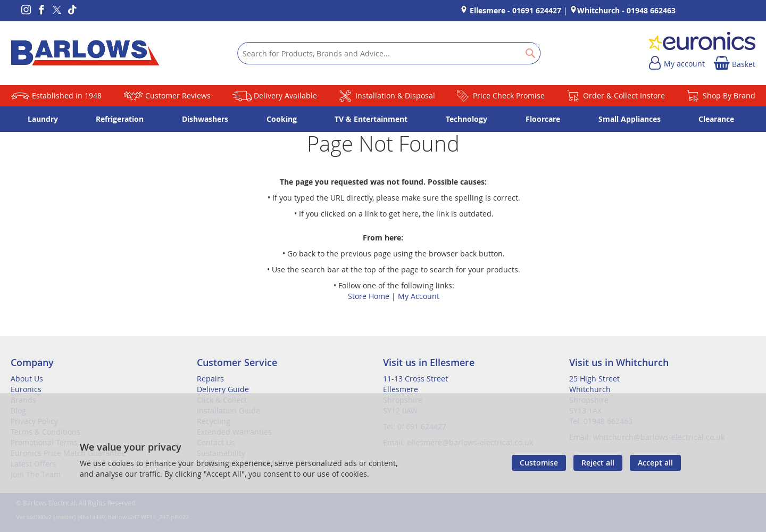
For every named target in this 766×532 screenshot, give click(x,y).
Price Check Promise (509, 95)
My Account (419, 296)
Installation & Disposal (395, 95)
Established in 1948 (67, 95)
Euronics (26, 389)
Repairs (210, 379)
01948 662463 (651, 10)
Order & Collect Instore (624, 95)
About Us (27, 379)
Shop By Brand (729, 95)
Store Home (369, 296)
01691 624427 (537, 10)
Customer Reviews (178, 95)
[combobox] (389, 53)
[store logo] (85, 53)
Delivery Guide (223, 389)
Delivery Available (285, 95)
